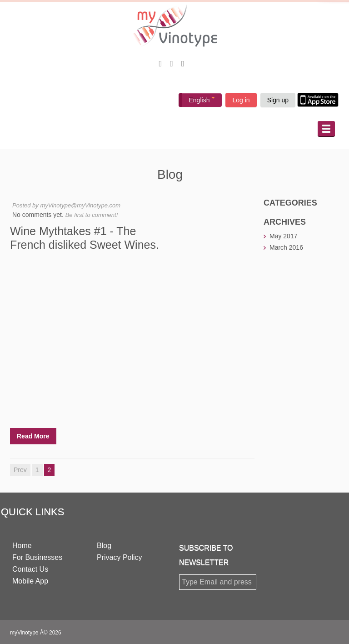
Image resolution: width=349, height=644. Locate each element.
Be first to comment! (92, 215)
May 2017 (283, 236)
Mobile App (30, 581)
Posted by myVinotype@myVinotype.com (66, 205)
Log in (241, 100)
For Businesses (37, 557)
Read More (33, 436)
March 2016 (286, 247)
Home (22, 546)
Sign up (278, 100)
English (202, 100)
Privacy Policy (120, 557)
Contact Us (30, 569)
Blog (104, 546)
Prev (20, 470)
